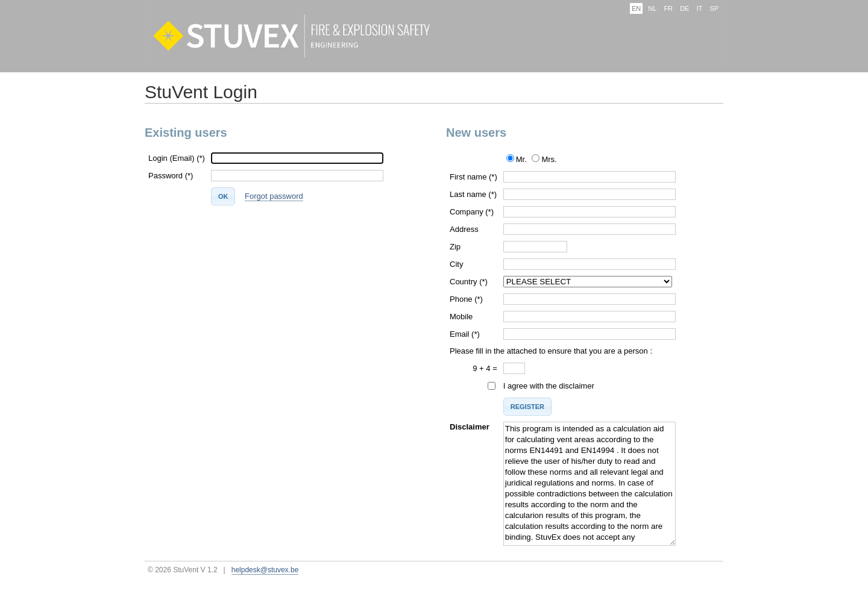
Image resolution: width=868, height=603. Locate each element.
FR (668, 8)
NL (652, 8)
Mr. (521, 159)
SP (714, 8)
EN (636, 8)
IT (699, 8)
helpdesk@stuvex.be (265, 570)
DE (684, 8)
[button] (223, 196)
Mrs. (549, 159)
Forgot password (274, 196)
